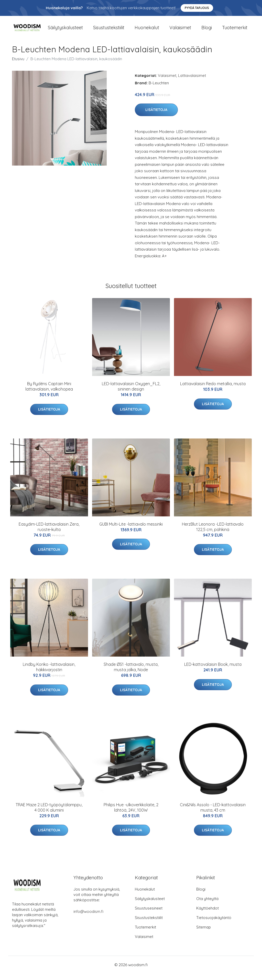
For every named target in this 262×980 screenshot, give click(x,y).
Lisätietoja (156, 116)
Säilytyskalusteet (65, 31)
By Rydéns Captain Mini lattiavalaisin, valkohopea (49, 393)
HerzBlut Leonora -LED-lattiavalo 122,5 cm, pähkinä (213, 533)
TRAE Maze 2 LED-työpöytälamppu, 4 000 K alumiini (49, 814)
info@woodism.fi (88, 918)
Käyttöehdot (208, 915)
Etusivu (18, 65)
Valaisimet (180, 31)
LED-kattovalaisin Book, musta (213, 670)
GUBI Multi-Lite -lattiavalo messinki (131, 530)
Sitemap (204, 933)
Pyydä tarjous (197, 8)
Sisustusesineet (149, 915)
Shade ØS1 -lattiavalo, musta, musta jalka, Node (131, 673)
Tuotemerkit (235, 31)
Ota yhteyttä (207, 905)
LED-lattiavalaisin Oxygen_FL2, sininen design (131, 393)
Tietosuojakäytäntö (214, 924)
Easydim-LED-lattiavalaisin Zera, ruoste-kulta (49, 533)
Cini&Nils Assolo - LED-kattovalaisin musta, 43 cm (213, 814)
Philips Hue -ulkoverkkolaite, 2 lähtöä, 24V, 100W (131, 814)
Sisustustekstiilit (109, 31)
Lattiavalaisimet (192, 82)
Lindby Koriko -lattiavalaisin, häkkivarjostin (49, 673)
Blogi (207, 31)
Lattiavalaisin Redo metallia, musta (213, 390)
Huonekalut (147, 31)
